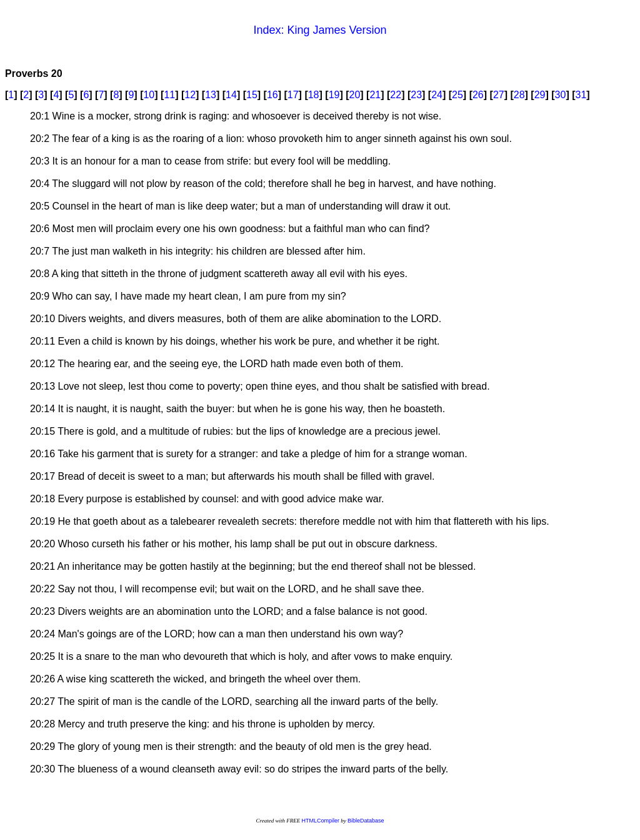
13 (211, 95)
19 (334, 95)
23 (416, 95)
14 (231, 95)
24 (437, 95)
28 (519, 95)
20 (355, 95)
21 (375, 95)
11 (169, 95)
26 (478, 95)
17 (293, 95)
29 (540, 95)
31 (581, 95)
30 (561, 95)
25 (457, 95)
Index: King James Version (320, 30)
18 (314, 95)
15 (252, 95)
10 (149, 95)
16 (272, 95)
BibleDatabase (366, 821)
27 (499, 95)
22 (396, 95)
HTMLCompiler (320, 821)
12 (190, 95)
